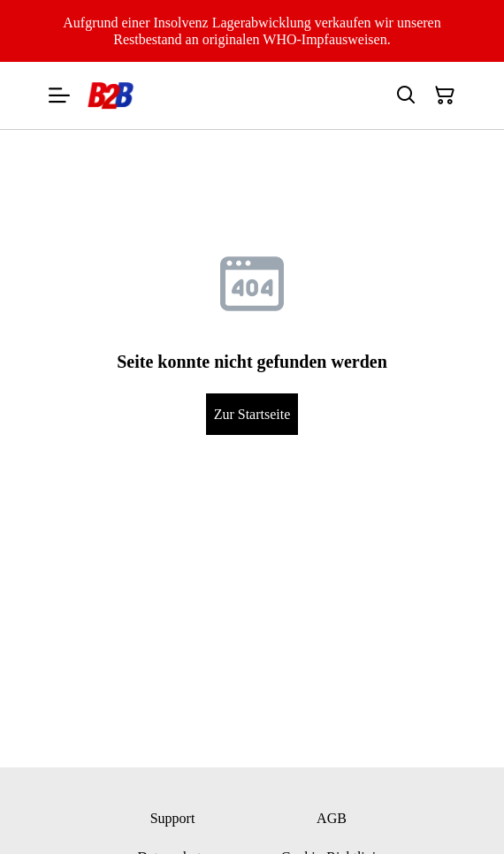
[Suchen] (406, 95)
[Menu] (59, 95)
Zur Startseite (252, 414)
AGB (332, 818)
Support (173, 818)
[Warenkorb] (445, 95)
